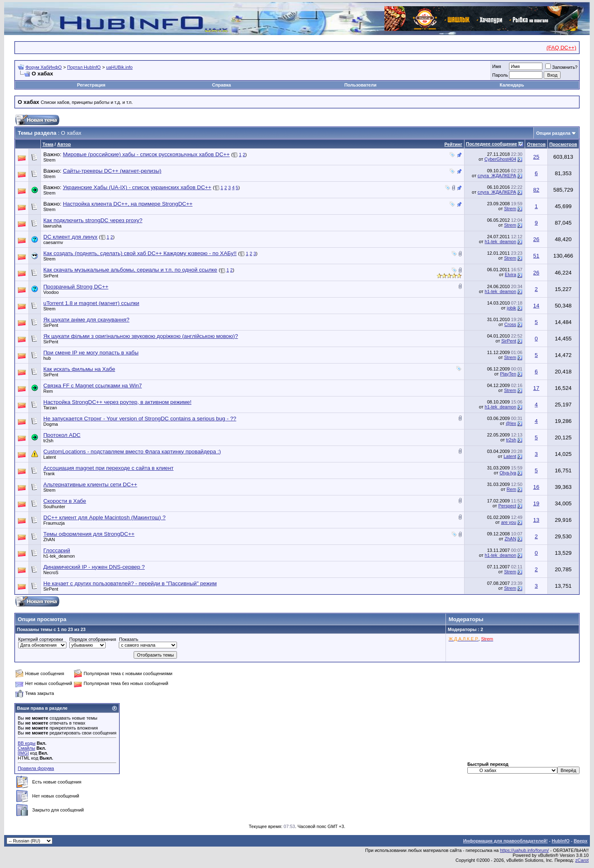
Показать (128, 639)
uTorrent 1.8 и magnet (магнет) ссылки (91, 303)
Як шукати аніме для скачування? (86, 320)
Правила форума (36, 768)
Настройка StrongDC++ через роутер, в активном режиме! (117, 402)
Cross (510, 324)
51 (536, 256)
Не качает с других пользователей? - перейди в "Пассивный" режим (130, 583)
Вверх (581, 841)
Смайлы (26, 748)
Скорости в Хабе (65, 501)
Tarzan (50, 408)
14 (536, 306)
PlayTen (508, 374)
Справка (222, 85)
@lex (511, 423)
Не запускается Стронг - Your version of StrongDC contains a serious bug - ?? (140, 419)
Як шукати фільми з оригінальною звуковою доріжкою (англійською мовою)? (141, 336)
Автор (64, 144)
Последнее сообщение (492, 144)
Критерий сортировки (41, 639)
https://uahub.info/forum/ (524, 850)
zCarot (582, 860)
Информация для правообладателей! (506, 841)
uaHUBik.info (119, 67)
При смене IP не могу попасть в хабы (91, 353)
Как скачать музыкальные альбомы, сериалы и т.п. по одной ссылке (130, 270)
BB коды (27, 743)
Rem (48, 391)
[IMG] (23, 753)
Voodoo (51, 292)
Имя (496, 66)
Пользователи (361, 85)
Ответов (536, 144)
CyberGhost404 (500, 159)
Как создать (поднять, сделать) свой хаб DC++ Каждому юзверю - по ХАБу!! (140, 253)
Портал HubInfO (84, 67)
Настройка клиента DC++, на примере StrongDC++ (127, 204)
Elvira (511, 274)
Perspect (507, 506)
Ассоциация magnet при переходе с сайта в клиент (108, 468)
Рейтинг (453, 144)
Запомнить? (561, 67)
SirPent (51, 276)
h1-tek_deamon (500, 242)
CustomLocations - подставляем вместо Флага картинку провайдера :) (132, 452)
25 (536, 157)
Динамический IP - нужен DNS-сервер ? (94, 567)
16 (536, 487)
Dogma (51, 424)
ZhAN (49, 540)
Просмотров (563, 144)
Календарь (512, 85)
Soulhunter (54, 507)
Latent (50, 457)
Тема (48, 144)
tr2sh (48, 441)
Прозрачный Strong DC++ (76, 287)
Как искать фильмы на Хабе (79, 369)
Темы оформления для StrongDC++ (89, 534)
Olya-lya (508, 473)
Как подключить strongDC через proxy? (93, 220)
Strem (49, 160)
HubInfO (560, 841)
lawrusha (52, 226)
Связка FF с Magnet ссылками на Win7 (93, 386)
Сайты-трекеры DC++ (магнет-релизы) (112, 171)
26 (536, 239)
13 (536, 520)
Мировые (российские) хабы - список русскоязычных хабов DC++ (146, 154)
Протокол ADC (62, 435)
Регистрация (91, 85)
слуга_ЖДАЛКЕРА (497, 176)
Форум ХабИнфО (44, 67)
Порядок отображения (93, 639)
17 (536, 388)
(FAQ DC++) (561, 48)
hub (47, 358)
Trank (49, 474)
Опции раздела (553, 133)
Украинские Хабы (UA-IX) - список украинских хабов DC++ (137, 187)
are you (509, 522)
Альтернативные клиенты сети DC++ (90, 484)
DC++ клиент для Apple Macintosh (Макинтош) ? (104, 517)
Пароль (500, 75)
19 (536, 503)
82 (536, 190)
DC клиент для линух (70, 237)
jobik (512, 308)
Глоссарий (57, 550)
